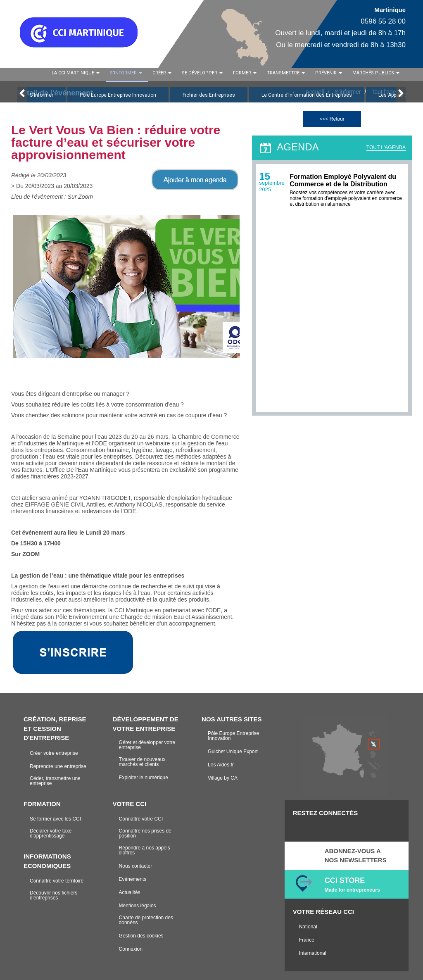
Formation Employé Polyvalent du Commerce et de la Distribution (343, 180)
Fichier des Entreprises (209, 95)
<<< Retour (332, 119)
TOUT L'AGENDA (386, 147)
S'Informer (42, 95)
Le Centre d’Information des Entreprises (307, 95)
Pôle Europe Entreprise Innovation (118, 95)
